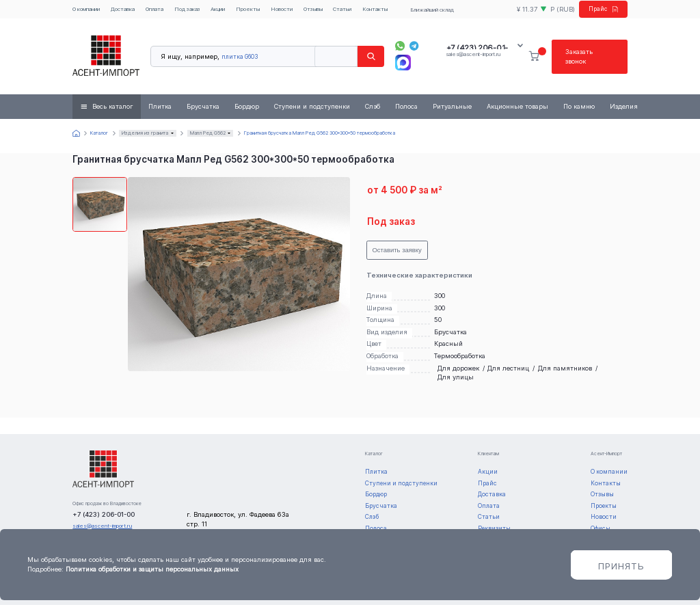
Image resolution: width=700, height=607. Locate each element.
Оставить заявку (396, 252)
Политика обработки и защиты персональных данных (152, 569)
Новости (282, 10)
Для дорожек (458, 369)
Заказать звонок (579, 58)
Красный (448, 346)
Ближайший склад (431, 10)
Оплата (154, 10)
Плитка (160, 108)
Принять (621, 566)
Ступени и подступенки (312, 108)
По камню (579, 108)
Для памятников (565, 369)
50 (438, 321)
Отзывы (313, 10)
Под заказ (187, 10)
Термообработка (460, 357)
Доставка (123, 10)
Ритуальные (452, 108)
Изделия (624, 108)
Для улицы (456, 379)
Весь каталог (113, 108)
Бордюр (247, 108)
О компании (86, 10)
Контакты (375, 10)
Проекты (248, 10)
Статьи (342, 10)
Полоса (406, 108)
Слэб (373, 108)
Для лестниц (508, 369)
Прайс (601, 10)
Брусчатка (203, 108)
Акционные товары (517, 108)
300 (440, 297)
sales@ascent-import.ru (473, 56)
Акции (218, 10)
